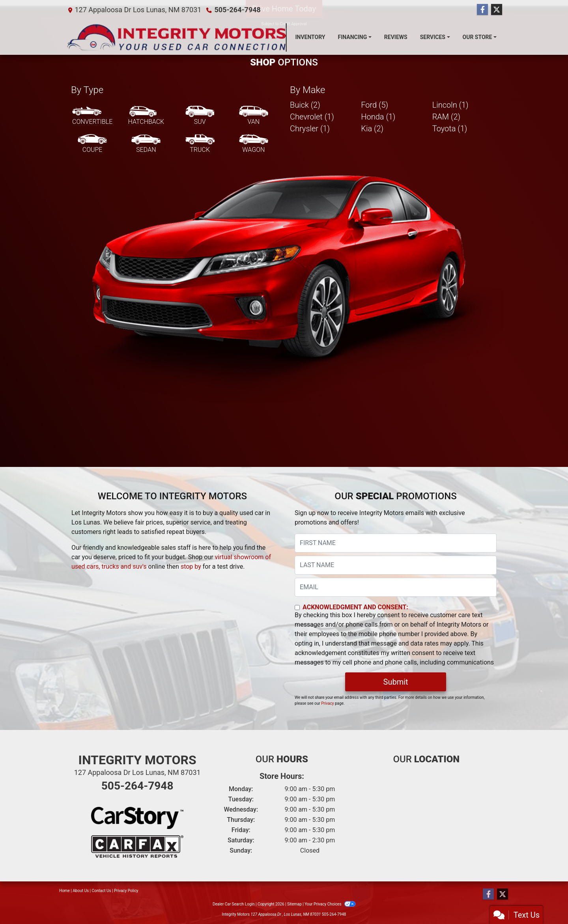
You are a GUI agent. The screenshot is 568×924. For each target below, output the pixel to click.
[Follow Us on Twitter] (497, 10)
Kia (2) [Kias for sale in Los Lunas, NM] (372, 129)
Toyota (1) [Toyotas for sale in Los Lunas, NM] (450, 129)
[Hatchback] (146, 116)
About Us (81, 891)
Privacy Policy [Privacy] (126, 891)
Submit (396, 682)
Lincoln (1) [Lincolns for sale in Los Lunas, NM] (450, 105)
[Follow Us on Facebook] (482, 10)
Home (64, 891)
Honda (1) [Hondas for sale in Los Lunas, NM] (378, 117)
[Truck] (200, 144)
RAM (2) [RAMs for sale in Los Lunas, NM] (446, 117)
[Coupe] (92, 144)
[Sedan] (146, 144)
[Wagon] (254, 144)
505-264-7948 (237, 10)
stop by (191, 567)
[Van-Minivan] (254, 116)
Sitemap (294, 904)
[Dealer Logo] (177, 37)
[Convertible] (92, 116)
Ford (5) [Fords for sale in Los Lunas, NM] (375, 105)
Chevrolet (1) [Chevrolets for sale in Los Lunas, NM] (312, 117)
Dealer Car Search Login (234, 904)
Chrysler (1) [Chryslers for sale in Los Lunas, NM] (310, 129)
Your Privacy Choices (330, 904)
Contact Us (102, 891)
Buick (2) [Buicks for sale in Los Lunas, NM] (305, 105)
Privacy (327, 703)
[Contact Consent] (297, 608)
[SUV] (200, 116)
